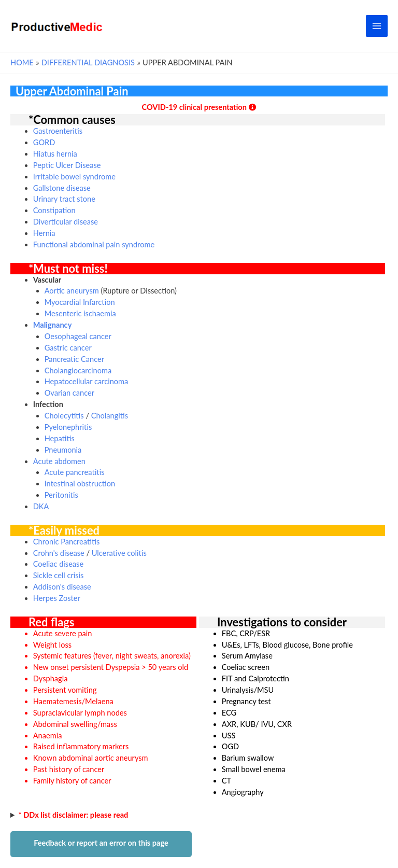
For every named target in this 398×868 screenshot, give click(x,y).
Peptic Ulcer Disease (67, 165)
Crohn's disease (59, 553)
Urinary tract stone (64, 199)
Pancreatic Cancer (74, 359)
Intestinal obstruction (80, 484)
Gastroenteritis (58, 131)
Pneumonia (63, 450)
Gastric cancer (68, 348)
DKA (41, 506)
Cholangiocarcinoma (78, 370)
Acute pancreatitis (75, 472)
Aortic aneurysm (72, 291)
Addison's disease (62, 587)
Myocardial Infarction (80, 302)
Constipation (54, 210)
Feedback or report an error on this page (101, 843)
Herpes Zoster (57, 598)
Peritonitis (61, 495)
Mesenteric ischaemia (80, 313)
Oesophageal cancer (78, 336)
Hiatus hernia (55, 154)
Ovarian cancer (69, 393)
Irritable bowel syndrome (74, 177)
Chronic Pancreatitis (66, 542)
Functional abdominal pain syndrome (94, 244)
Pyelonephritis (68, 427)
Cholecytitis (64, 416)
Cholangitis (110, 416)
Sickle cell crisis (59, 575)
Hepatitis (60, 438)
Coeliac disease (58, 564)
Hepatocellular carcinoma (87, 381)
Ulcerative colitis (119, 553)
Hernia (44, 233)
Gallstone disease (62, 188)
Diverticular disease (66, 222)
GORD (44, 142)
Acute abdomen (59, 461)
